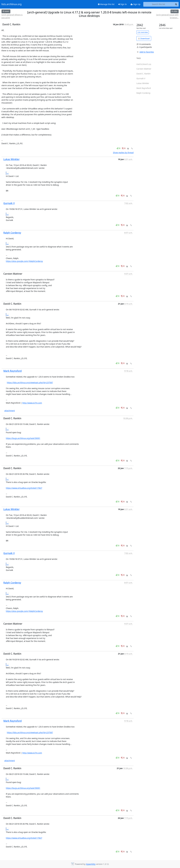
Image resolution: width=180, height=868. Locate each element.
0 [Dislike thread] (124, 148)
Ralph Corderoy (12, 233)
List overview (143, 32)
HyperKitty (91, 864)
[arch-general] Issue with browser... (167, 16)
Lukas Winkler (12, 159)
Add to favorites (145, 52)
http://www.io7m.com (32, 403)
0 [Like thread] (119, 148)
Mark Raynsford (13, 371)
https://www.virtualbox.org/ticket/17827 (24, 488)
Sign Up (136, 4)
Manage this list (106, 4)
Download (144, 38)
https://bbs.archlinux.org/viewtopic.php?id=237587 (30, 383)
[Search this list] (159, 4)
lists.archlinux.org (12, 4)
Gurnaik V (9, 203)
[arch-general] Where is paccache (12, 16)
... (8, 173)
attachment (10, 411)
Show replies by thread (123, 153)
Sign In (123, 4)
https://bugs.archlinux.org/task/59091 (23, 438)
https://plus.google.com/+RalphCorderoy (24, 261)
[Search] (176, 4)
